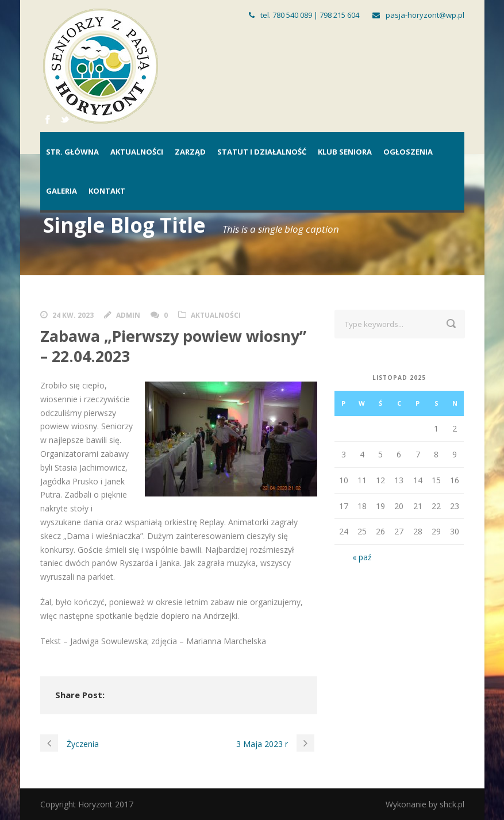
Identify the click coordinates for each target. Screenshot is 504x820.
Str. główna (72, 152)
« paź (362, 557)
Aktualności (137, 152)
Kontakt (107, 191)
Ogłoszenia (408, 152)
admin (128, 315)
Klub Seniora (345, 152)
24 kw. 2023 (73, 315)
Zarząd (190, 152)
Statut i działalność (262, 152)
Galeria (61, 191)
